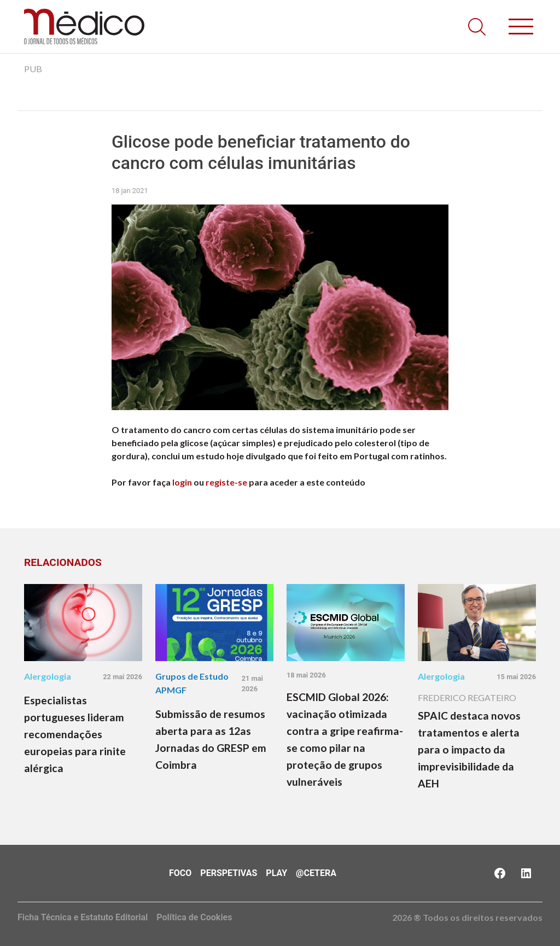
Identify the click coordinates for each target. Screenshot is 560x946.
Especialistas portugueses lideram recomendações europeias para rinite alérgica (75, 734)
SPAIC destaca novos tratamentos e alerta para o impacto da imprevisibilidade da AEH (469, 749)
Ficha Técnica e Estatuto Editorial (83, 917)
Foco (180, 873)
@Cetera (316, 873)
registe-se (226, 482)
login (182, 482)
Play (276, 873)
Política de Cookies (194, 917)
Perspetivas (229, 873)
